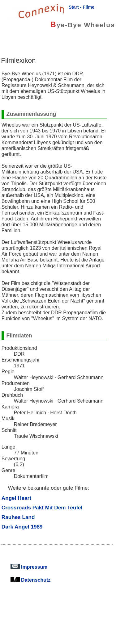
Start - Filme (82, 7)
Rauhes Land (18, 517)
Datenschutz (31, 580)
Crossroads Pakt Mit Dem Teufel (42, 508)
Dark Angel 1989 (22, 527)
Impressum (29, 567)
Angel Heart (16, 498)
